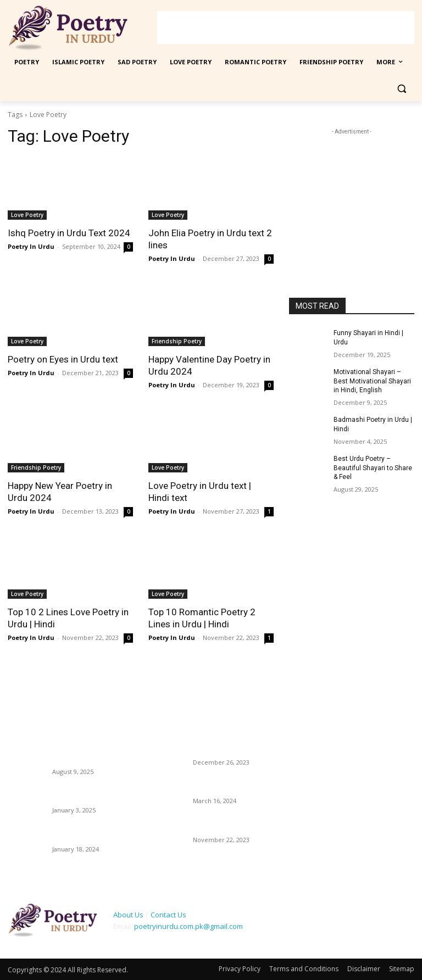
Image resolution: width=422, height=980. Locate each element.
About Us (128, 915)
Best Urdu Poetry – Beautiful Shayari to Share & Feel (373, 468)
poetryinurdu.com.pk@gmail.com (188, 926)
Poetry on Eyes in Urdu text (63, 359)
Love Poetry (27, 215)
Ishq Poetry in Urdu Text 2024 (69, 233)
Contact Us (168, 915)
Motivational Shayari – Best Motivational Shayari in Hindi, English (372, 381)
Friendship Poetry (177, 341)
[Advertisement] (286, 27)
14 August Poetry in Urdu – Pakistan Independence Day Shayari (91, 750)
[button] (401, 89)
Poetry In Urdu (31, 246)
